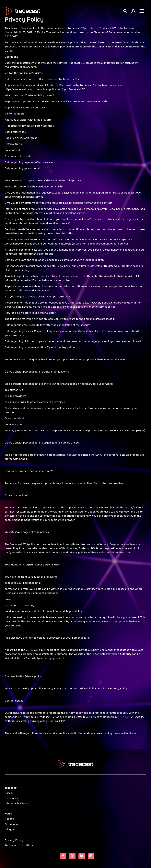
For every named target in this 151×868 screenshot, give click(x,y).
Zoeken (9, 819)
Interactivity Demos (17, 804)
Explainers (11, 798)
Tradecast (11, 788)
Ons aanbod (12, 824)
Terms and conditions (19, 845)
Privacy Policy (14, 840)
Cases (8, 793)
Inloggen (10, 829)
